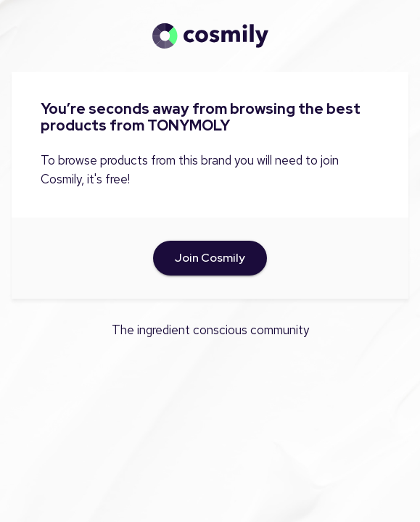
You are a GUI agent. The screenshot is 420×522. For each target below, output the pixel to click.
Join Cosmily (210, 258)
